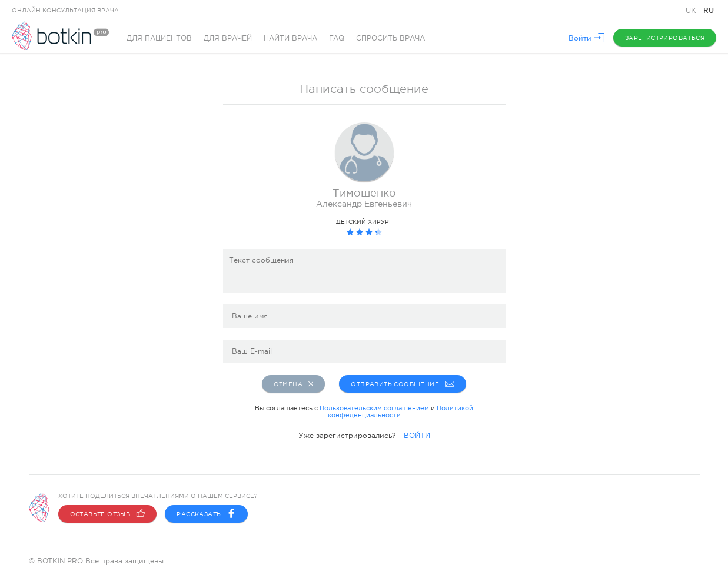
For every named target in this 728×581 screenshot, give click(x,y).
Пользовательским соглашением (374, 408)
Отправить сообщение (402, 384)
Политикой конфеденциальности (401, 411)
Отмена (294, 384)
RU (709, 10)
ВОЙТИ (417, 436)
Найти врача (290, 38)
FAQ (337, 38)
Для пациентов (159, 38)
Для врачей (228, 38)
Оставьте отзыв (108, 514)
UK (692, 11)
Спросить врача (390, 38)
